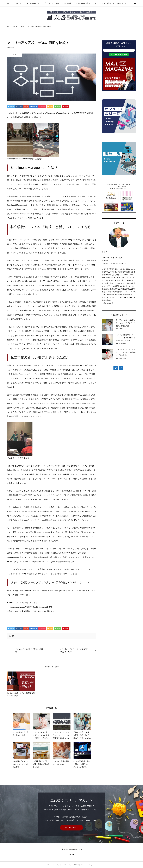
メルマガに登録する (71, 828)
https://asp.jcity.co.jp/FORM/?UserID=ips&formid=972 (30, 607)
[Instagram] (121, 368)
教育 (13, 636)
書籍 (58, 3)
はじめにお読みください (32, 3)
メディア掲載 (67, 3)
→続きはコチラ (107, 303)
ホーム (19, 3)
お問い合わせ (122, 3)
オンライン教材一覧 (107, 3)
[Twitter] (116, 368)
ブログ (95, 3)
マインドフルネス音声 (82, 3)
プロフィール (49, 3)
